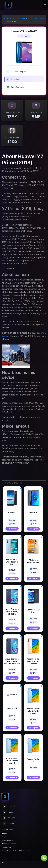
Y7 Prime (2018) (36, 18)
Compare (24, 36)
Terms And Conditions (11, 848)
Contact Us (6, 852)
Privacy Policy (7, 845)
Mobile (5, 838)
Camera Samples (16, 72)
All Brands (9, 18)
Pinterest (9, 828)
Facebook (9, 811)
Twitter (8, 817)
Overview (13, 79)
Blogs (4, 841)
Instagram (9, 822)
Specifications (15, 87)
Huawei (21, 18)
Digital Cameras (8, 834)
